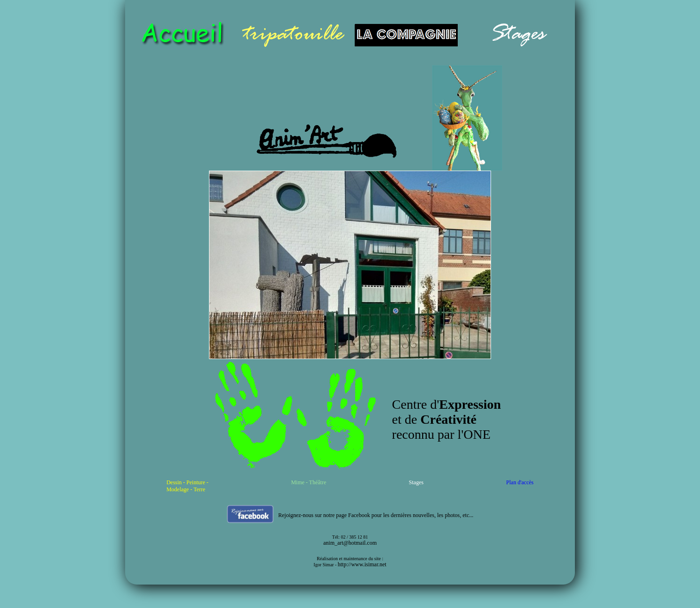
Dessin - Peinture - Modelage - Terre (187, 486)
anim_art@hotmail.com (350, 543)
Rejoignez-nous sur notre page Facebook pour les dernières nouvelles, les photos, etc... (376, 515)
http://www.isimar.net (362, 564)
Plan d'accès (520, 482)
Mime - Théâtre (309, 482)
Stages (416, 482)
